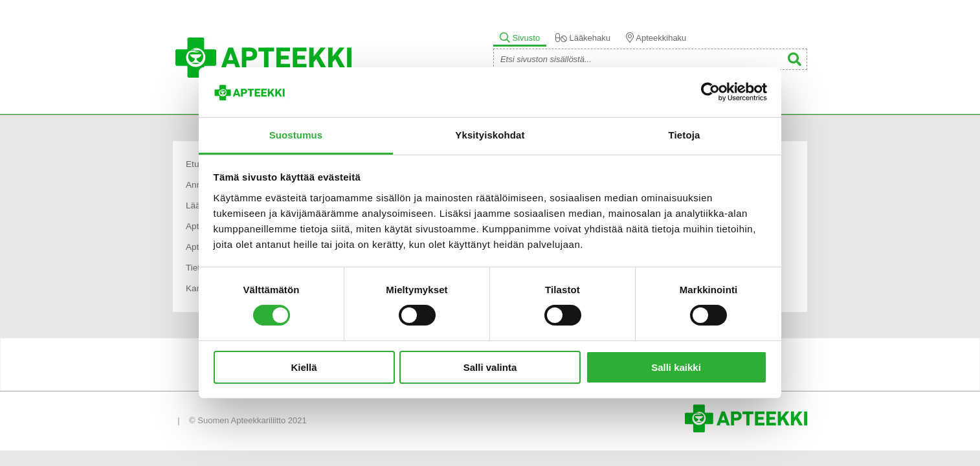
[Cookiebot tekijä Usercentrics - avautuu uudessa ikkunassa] (710, 92)
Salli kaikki (676, 367)
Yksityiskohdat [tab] (490, 135)
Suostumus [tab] (296, 135)
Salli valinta (490, 367)
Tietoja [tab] (685, 135)
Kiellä (304, 367)
